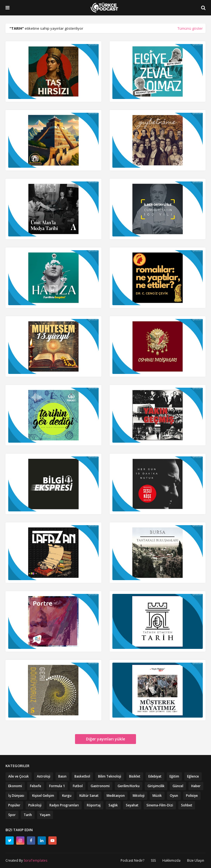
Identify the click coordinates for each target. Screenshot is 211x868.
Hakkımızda (171, 860)
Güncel (178, 786)
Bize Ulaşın (196, 860)
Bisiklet (135, 776)
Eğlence (193, 776)
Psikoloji (35, 805)
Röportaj (94, 805)
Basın (62, 776)
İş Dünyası (16, 796)
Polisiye (192, 796)
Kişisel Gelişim (43, 796)
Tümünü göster (190, 28)
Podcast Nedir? (132, 860)
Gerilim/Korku (129, 786)
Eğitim (174, 776)
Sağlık (113, 805)
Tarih (28, 815)
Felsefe (36, 786)
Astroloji (44, 776)
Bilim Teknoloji (110, 776)
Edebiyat (155, 776)
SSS (153, 860)
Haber (196, 786)
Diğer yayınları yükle (105, 739)
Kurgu (67, 796)
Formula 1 (57, 786)
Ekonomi (15, 786)
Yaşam (45, 815)
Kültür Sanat (89, 796)
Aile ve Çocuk (19, 776)
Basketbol (82, 776)
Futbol (78, 786)
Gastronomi (100, 786)
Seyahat (132, 805)
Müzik (157, 796)
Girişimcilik (156, 786)
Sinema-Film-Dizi (160, 805)
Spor (12, 815)
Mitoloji (139, 796)
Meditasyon (116, 796)
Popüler (14, 805)
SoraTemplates (35, 860)
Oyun (174, 796)
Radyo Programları (64, 805)
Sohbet (187, 805)
